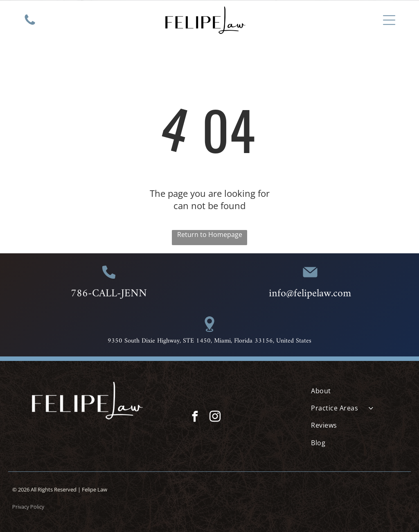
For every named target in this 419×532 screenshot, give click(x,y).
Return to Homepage (210, 234)
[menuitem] (359, 390)
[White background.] (30, 24)
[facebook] (195, 418)
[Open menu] (389, 20)
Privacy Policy (28, 507)
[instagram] (215, 418)
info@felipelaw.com (310, 294)
